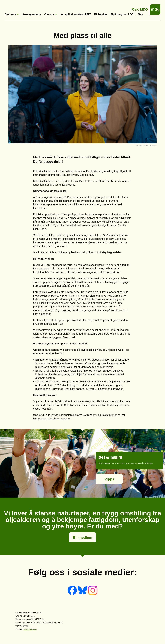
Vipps (109, 479)
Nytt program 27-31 (123, 14)
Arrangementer (32, 14)
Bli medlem (82, 538)
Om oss (49, 14)
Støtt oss (10, 14)
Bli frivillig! (101, 14)
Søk (141, 14)
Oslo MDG (140, 9)
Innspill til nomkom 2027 (76, 14)
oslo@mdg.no (30, 629)
